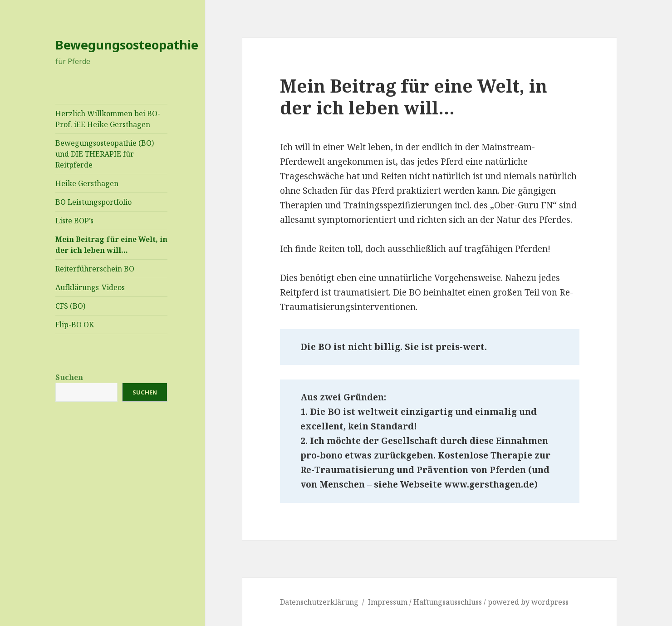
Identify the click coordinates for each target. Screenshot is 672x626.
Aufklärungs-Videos (90, 287)
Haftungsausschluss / (451, 602)
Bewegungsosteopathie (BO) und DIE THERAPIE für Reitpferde (105, 154)
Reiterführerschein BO (95, 269)
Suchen (69, 377)
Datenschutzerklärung (319, 602)
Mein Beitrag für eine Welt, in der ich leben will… (111, 245)
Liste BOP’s (74, 221)
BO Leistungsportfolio (93, 202)
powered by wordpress (528, 602)
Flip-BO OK (75, 325)
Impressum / (391, 602)
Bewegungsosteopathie (127, 45)
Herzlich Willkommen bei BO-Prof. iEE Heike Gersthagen (108, 119)
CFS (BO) (70, 306)
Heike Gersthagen (87, 183)
